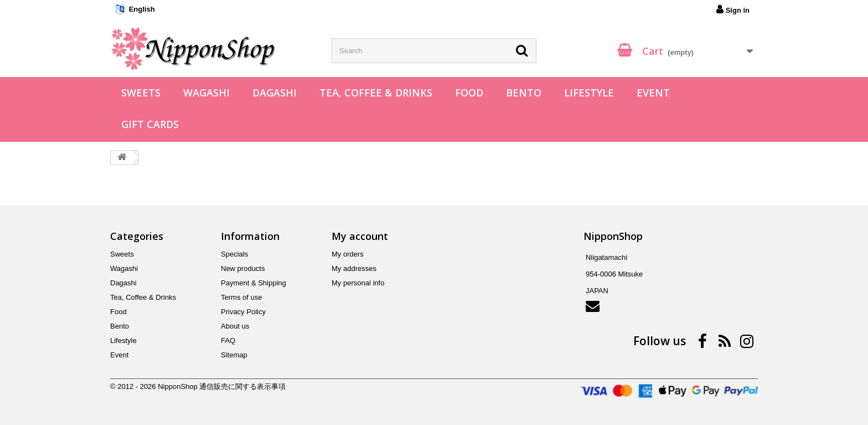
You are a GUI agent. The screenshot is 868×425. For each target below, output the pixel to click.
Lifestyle (589, 93)
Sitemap (234, 355)
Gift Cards (150, 124)
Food (469, 93)
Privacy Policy (243, 312)
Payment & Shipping (254, 283)
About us (235, 326)
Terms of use (241, 297)
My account (360, 236)
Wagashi (206, 93)
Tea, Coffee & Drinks (376, 93)
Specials (234, 254)
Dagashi (275, 93)
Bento (524, 93)
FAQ (228, 340)
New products (243, 268)
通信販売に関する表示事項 (242, 386)
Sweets (141, 93)
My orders (348, 254)
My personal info (358, 283)
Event (653, 93)
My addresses (354, 268)
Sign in (733, 9)
